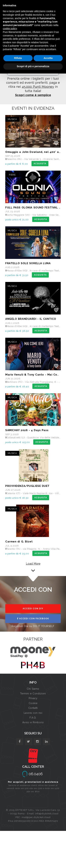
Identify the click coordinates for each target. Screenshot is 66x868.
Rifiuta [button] (18, 58)
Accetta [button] (48, 58)
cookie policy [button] (10, 28)
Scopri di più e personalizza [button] (33, 66)
